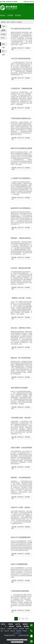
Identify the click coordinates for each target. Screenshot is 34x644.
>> (27, 619)
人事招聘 (10, 15)
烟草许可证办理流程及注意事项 (21, 148)
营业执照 (3, 34)
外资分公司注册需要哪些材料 (21, 537)
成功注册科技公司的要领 (19, 388)
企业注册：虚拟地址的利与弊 (21, 268)
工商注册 (19, 22)
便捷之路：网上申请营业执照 (21, 358)
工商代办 (13, 22)
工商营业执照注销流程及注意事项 (22, 118)
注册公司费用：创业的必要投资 (21, 448)
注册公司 (3, 31)
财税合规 (11, 626)
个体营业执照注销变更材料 (20, 591)
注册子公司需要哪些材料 (19, 564)
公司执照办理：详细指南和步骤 (21, 88)
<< (23, 619)
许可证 (3, 38)
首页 (8, 22)
